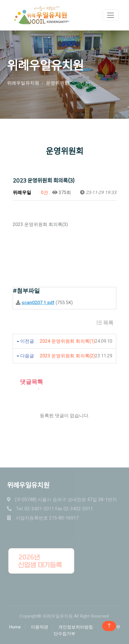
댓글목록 (28, 382)
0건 (42, 193)
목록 (105, 323)
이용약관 (40, 627)
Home (15, 627)
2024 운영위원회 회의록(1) (67, 341)
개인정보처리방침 (76, 627)
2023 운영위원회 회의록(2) (67, 356)
